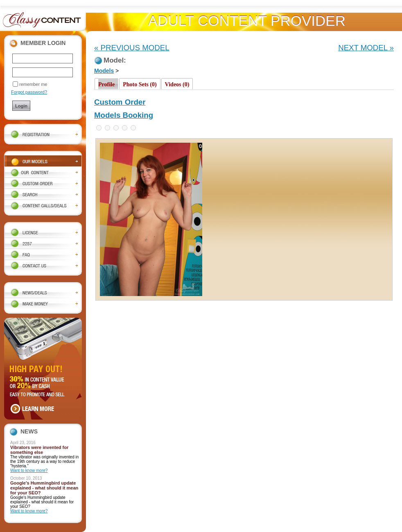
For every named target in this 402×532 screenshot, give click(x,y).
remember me (33, 84)
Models (104, 71)
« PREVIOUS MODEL (132, 48)
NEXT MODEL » (366, 48)
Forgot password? (29, 92)
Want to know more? (29, 470)
